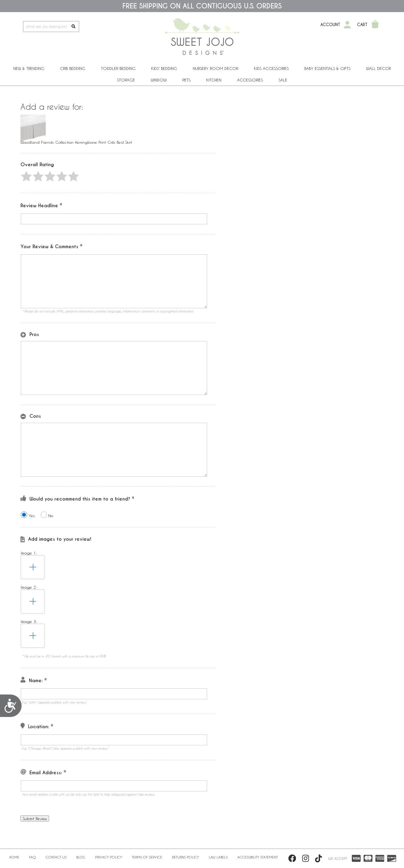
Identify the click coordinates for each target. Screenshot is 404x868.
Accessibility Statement (258, 857)
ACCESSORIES (250, 80)
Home (14, 857)
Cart (362, 25)
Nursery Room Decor (215, 68)
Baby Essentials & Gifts (327, 68)
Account (330, 25)
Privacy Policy (109, 857)
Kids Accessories (271, 68)
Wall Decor (378, 68)
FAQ (33, 857)
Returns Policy (185, 857)
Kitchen (214, 80)
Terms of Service (147, 857)
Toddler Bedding (118, 68)
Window (159, 80)
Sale (283, 80)
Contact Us (56, 857)
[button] (26, 176)
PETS (186, 80)
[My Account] (347, 25)
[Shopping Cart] (375, 25)
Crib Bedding (73, 68)
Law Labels (218, 857)
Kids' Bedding (164, 68)
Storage (126, 80)
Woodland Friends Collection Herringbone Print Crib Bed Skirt (76, 142)
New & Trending (29, 68)
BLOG (81, 857)
